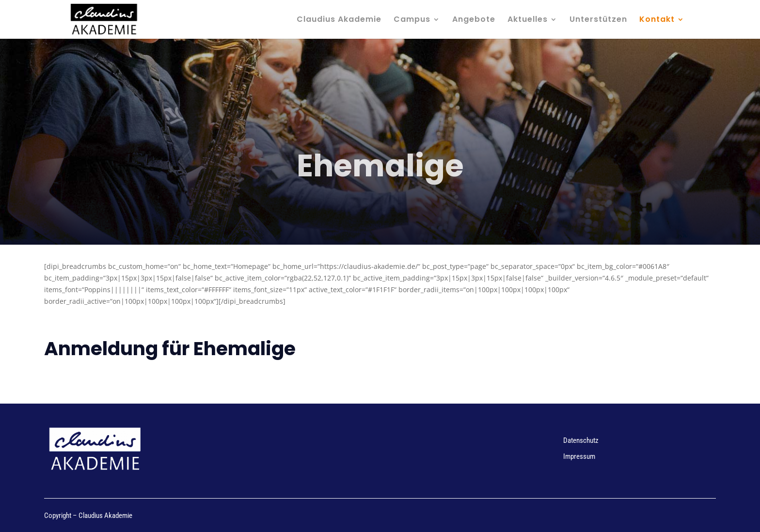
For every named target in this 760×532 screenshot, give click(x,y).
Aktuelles (528, 20)
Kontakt (657, 20)
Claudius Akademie (339, 20)
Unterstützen (598, 20)
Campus (412, 20)
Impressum (579, 456)
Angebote (474, 20)
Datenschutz (581, 440)
